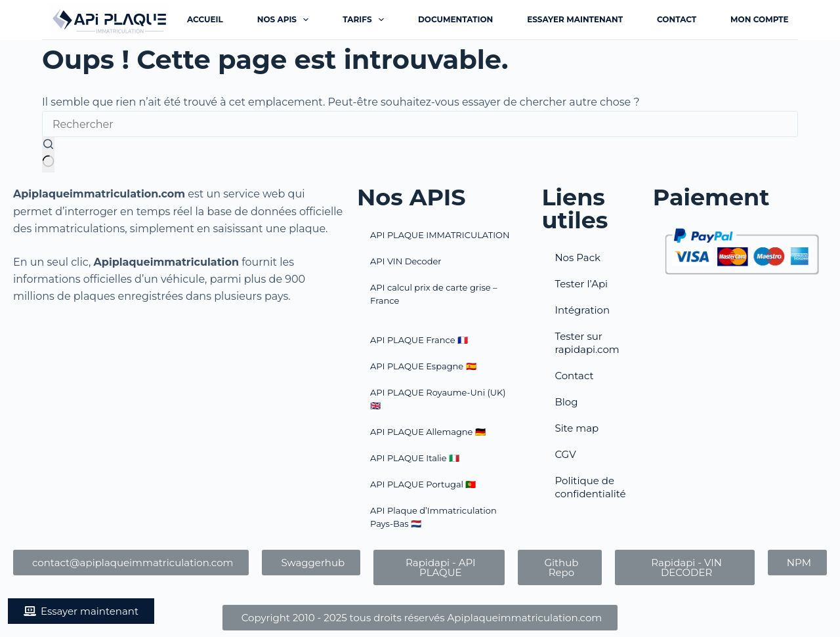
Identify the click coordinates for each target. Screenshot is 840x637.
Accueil (205, 19)
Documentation (455, 19)
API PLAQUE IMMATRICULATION (440, 235)
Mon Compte (759, 19)
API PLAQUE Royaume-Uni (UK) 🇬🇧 (438, 399)
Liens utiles (575, 209)
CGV (565, 454)
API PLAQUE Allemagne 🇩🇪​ (428, 432)
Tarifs (366, 20)
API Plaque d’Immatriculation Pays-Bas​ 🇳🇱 (433, 517)
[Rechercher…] (420, 124)
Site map (577, 428)
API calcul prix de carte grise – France (433, 294)
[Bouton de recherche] (48, 155)
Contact (677, 19)
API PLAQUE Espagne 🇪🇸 (423, 366)
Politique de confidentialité (590, 487)
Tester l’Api (581, 284)
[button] (81, 611)
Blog (566, 402)
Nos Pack (577, 257)
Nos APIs (286, 20)
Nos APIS (411, 197)
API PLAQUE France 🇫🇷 (419, 340)
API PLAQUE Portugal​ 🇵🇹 (423, 484)
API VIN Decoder (406, 261)
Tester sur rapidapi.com (587, 343)
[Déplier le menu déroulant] (306, 20)
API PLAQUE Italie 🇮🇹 (415, 458)
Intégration (582, 310)
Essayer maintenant (575, 19)
